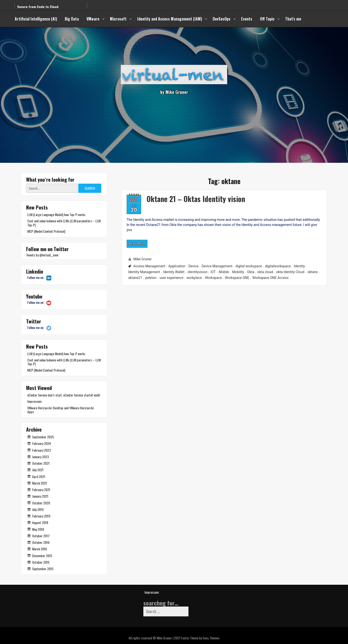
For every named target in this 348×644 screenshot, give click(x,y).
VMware (93, 19)
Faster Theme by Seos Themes (200, 638)
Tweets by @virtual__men (42, 255)
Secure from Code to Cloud (38, 4)
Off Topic (267, 19)
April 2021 (39, 476)
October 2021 (41, 463)
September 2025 (43, 437)
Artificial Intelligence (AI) (36, 19)
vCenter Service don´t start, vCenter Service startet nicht (64, 395)
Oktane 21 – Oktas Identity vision (172, 192)
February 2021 (41, 490)
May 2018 (38, 529)
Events (247, 19)
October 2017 (41, 536)
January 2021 (40, 496)
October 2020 (41, 503)
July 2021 (38, 470)
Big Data (72, 19)
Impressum (34, 401)
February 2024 (41, 443)
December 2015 (42, 556)
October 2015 (41, 562)
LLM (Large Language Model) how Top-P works (56, 214)
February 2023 (41, 450)
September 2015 (43, 569)
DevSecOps (222, 19)
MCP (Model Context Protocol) (46, 231)
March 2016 (40, 549)
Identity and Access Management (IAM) (170, 19)
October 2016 (41, 542)
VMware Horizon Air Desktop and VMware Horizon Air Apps (61, 410)
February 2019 (41, 516)
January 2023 (40, 457)
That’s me (293, 19)
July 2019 (38, 509)
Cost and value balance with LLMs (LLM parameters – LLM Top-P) (64, 223)
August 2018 (40, 522)
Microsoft (118, 19)
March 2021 (40, 483)
